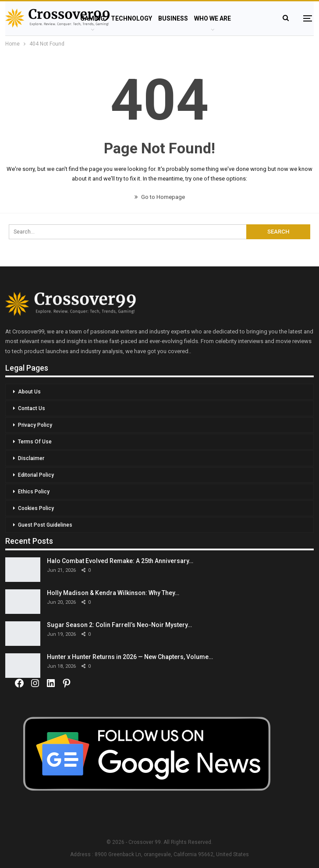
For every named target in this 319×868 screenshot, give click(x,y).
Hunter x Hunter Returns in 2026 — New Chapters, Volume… (130, 657)
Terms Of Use (35, 442)
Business (173, 18)
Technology (131, 18)
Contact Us (32, 408)
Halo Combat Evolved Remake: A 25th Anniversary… (120, 561)
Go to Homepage (160, 197)
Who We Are (213, 18)
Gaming (92, 18)
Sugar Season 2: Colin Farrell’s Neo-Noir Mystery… (119, 625)
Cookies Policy (36, 508)
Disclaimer (31, 458)
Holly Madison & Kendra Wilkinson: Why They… (113, 593)
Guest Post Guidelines (45, 525)
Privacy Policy (35, 425)
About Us (29, 392)
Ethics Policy (34, 492)
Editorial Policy (36, 475)
